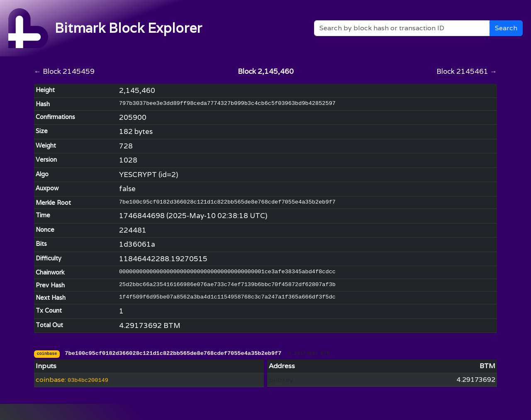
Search (506, 28)
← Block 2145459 (64, 71)
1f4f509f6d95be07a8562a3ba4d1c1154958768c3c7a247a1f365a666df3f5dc (227, 297)
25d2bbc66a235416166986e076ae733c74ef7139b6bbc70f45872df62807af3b (227, 285)
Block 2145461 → (467, 71)
